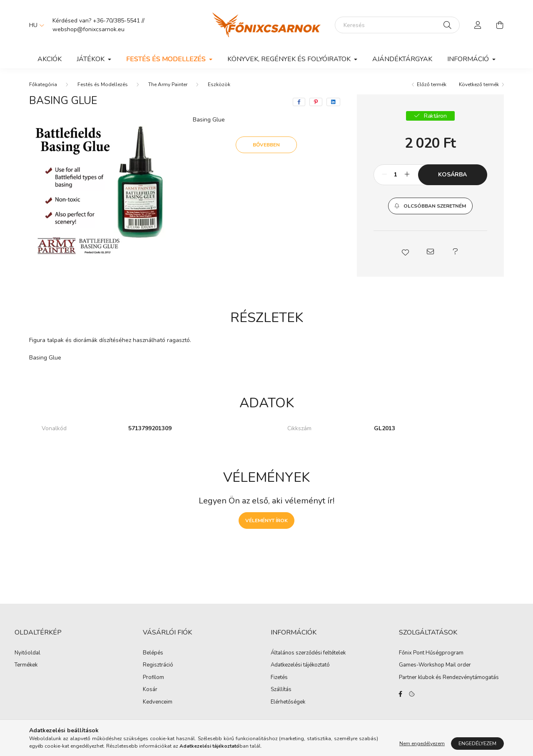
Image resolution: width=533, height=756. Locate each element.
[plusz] (407, 175)
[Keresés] (397, 25)
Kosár (150, 690)
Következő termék (479, 84)
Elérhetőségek (288, 702)
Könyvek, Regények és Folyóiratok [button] (290, 59)
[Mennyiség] (396, 175)
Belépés (153, 653)
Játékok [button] (91, 59)
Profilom (153, 678)
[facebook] (299, 102)
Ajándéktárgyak (402, 59)
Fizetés (279, 678)
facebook (401, 694)
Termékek (26, 665)
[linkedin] (333, 102)
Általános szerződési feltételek (308, 653)
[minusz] (384, 175)
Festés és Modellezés (103, 84)
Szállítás (281, 690)
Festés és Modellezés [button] (167, 59)
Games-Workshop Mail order (435, 665)
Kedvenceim (158, 702)
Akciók (50, 59)
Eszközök (219, 84)
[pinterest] (316, 102)
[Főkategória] (43, 84)
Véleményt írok (266, 521)
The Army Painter (168, 84)
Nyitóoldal (27, 653)
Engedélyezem (477, 744)
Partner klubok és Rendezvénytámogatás (449, 678)
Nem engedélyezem (422, 744)
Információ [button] (469, 59)
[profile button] (478, 25)
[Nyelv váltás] (35, 25)
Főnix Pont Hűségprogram (431, 653)
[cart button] (500, 25)
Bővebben (266, 145)
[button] (430, 206)
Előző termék (432, 84)
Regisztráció (158, 665)
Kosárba (452, 175)
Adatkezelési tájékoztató (300, 665)
